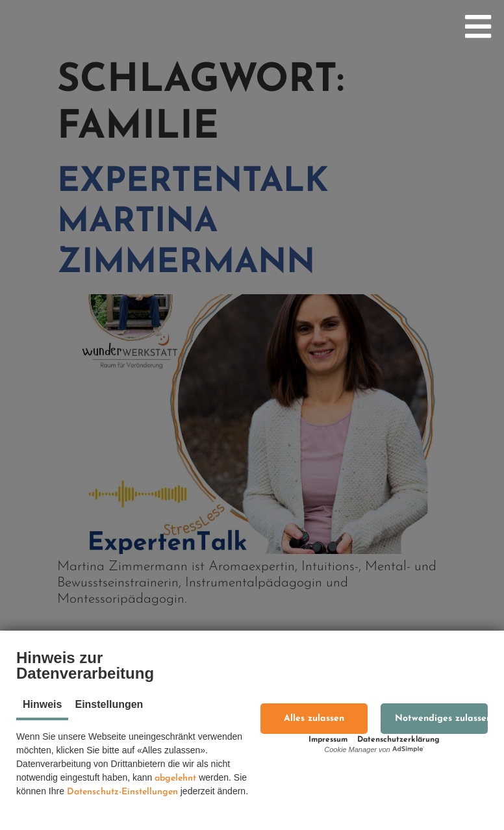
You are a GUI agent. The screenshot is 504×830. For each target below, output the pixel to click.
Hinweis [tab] (42, 704)
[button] (314, 719)
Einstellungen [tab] (109, 704)
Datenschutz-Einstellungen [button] (122, 792)
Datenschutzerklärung (398, 740)
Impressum (328, 740)
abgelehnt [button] (175, 778)
